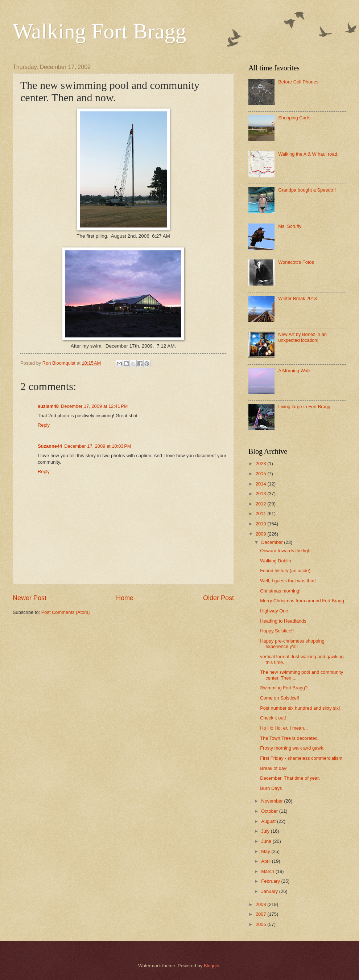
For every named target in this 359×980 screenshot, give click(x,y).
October (270, 811)
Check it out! (273, 718)
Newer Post (30, 598)
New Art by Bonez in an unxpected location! (302, 337)
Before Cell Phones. (299, 82)
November (273, 801)
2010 (261, 524)
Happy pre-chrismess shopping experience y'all (292, 644)
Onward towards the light (286, 551)
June (267, 841)
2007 (261, 914)
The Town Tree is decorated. (289, 738)
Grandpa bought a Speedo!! (307, 190)
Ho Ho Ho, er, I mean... (284, 728)
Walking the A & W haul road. (308, 154)
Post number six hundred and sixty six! (300, 708)
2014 (261, 484)
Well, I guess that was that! (288, 581)
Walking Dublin (275, 561)
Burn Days (271, 788)
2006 (261, 924)
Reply (44, 425)
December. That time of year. (290, 778)
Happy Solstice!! (277, 631)
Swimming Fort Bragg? (284, 688)
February (271, 881)
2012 (261, 504)
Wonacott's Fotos (296, 262)
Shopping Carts (294, 118)
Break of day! (274, 768)
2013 (261, 494)
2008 (261, 904)
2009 (261, 534)
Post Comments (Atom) (66, 612)
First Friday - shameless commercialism (301, 758)
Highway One (274, 611)
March (268, 871)
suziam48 (48, 406)
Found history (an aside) (285, 571)
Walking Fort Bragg (99, 31)
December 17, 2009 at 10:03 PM (98, 446)
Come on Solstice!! (280, 698)
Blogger (212, 966)
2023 (261, 464)
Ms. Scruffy (290, 226)
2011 (261, 514)
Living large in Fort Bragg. (305, 407)
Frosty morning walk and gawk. (292, 748)
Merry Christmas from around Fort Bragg (302, 601)
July (266, 831)
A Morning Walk (294, 371)
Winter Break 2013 (298, 298)
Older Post (218, 598)
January (270, 891)
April (266, 861)
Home (125, 598)
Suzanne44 (50, 446)
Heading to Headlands (283, 621)
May (266, 851)
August (269, 821)
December (273, 542)
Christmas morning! (280, 591)
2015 (261, 474)
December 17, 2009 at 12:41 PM (94, 406)
